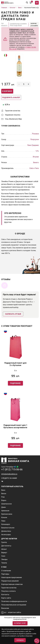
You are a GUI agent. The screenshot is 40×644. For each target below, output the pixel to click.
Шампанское (6, 504)
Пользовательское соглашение (14, 605)
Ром (3, 497)
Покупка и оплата (8, 591)
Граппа (4, 542)
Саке (3, 556)
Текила (4, 563)
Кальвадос (6, 524)
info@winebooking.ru (9, 474)
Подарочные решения (10, 581)
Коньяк (4, 517)
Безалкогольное (8, 528)
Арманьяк (5, 511)
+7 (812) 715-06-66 (12, 469)
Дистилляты (6, 546)
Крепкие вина (7, 514)
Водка (4, 500)
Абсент (4, 549)
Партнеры (5, 574)
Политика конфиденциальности (14, 601)
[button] (37, 641)
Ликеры (4, 559)
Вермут (4, 553)
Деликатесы (6, 531)
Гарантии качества (9, 588)
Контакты (5, 595)
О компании (6, 571)
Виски (4, 494)
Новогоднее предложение (12, 577)
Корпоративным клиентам (12, 584)
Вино (3, 490)
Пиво (3, 521)
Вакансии (5, 608)
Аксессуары (6, 535)
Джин (4, 507)
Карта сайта (6, 598)
